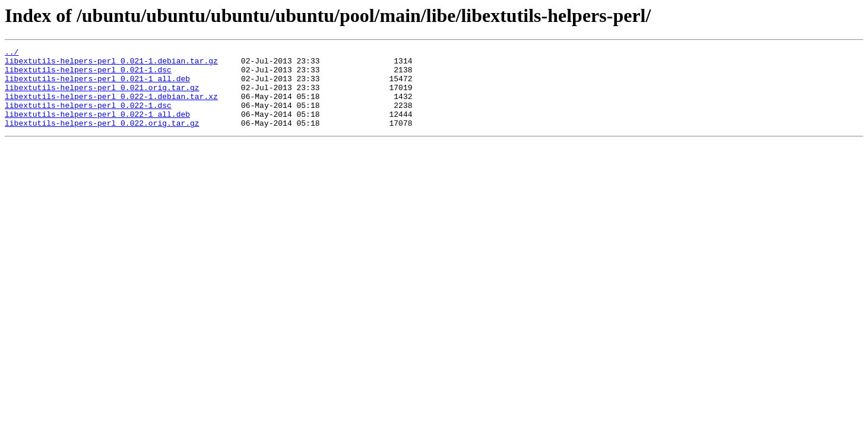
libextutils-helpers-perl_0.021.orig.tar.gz (102, 96)
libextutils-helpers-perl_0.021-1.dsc (88, 75)
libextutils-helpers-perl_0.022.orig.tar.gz (102, 139)
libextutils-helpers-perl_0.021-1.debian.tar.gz (111, 64)
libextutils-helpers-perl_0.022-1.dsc (88, 117)
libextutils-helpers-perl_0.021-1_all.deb (97, 85)
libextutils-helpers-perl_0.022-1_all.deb (97, 128)
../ (12, 53)
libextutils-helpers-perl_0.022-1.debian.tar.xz (111, 107)
